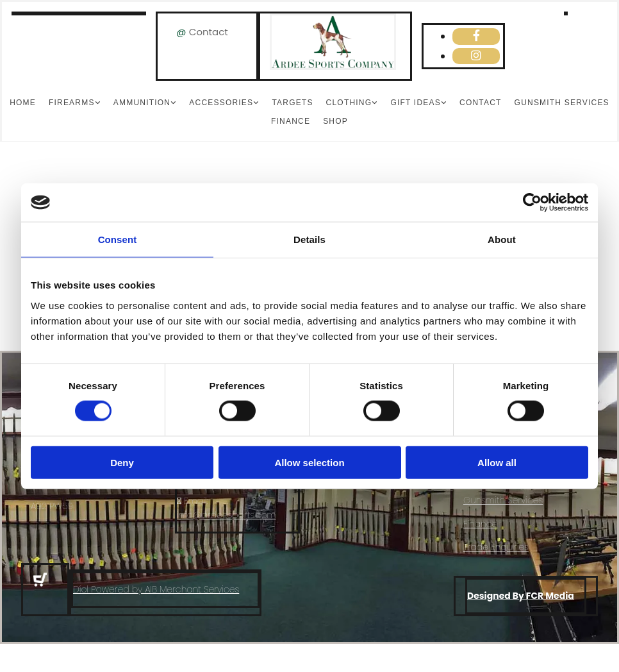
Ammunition (142, 103)
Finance (291, 121)
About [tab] (502, 239)
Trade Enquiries (496, 547)
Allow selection (309, 462)
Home (23, 103)
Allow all (497, 462)
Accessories (221, 103)
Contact (209, 32)
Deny (122, 462)
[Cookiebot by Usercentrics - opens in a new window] (532, 203)
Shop (335, 121)
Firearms (72, 103)
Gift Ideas (415, 103)
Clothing (349, 103)
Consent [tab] (118, 239)
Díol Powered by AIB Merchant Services (156, 589)
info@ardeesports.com (226, 515)
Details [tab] (309, 239)
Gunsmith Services (562, 103)
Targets (292, 103)
